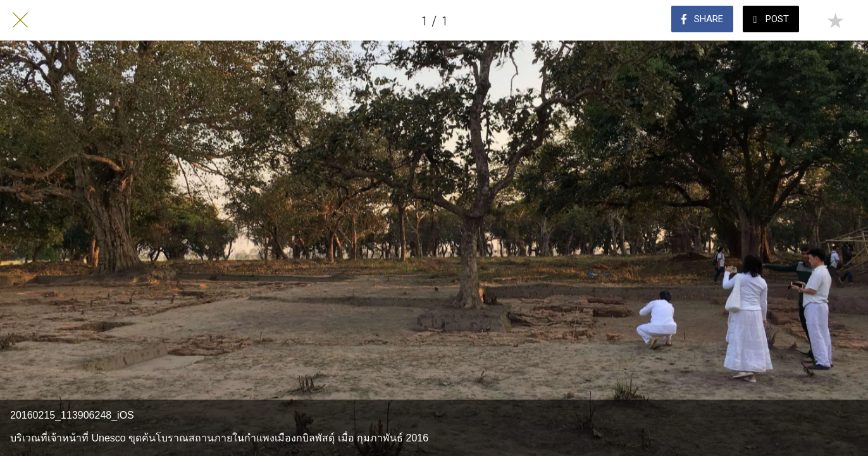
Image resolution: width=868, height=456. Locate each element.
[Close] (20, 20)
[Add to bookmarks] (835, 20)
